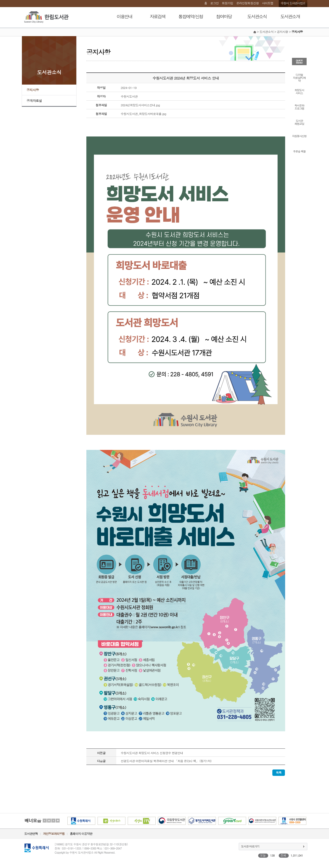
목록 (279, 773)
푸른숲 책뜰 (299, 151)
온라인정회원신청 (247, 3)
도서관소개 (290, 16)
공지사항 (33, 90)
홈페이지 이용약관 (81, 834)
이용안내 (125, 16)
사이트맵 (268, 3)
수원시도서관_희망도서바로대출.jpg (144, 114)
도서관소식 (257, 16)
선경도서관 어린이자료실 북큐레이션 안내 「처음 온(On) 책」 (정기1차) (166, 761)
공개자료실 (34, 101)
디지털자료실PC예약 (299, 77)
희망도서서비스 (299, 91)
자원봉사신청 (299, 136)
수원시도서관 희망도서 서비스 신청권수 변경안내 (152, 753)
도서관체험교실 (299, 122)
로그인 (214, 3)
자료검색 (158, 16)
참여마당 (224, 16)
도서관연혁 (31, 834)
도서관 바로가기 (250, 846)
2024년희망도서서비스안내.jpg (140, 105)
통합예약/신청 (191, 16)
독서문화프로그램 (299, 107)
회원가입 (227, 3)
